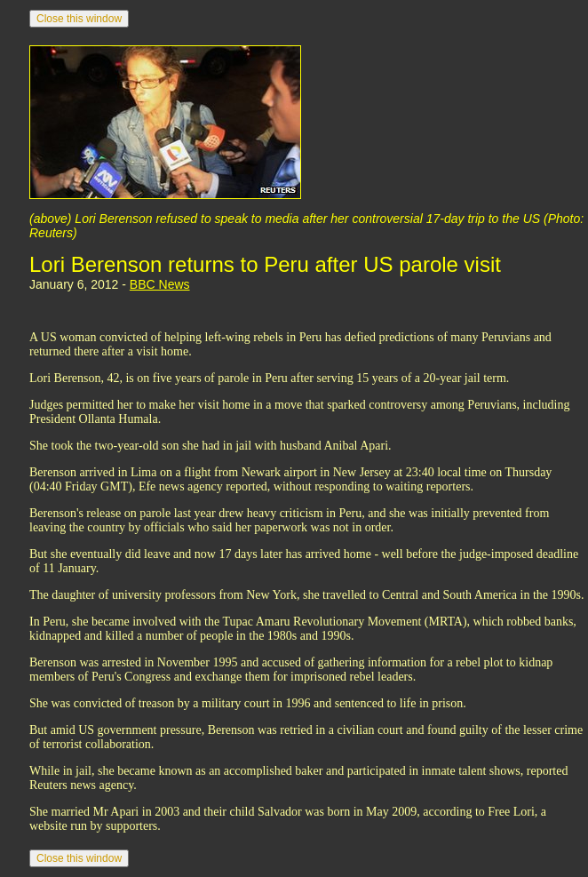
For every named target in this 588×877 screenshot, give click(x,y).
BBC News (160, 284)
